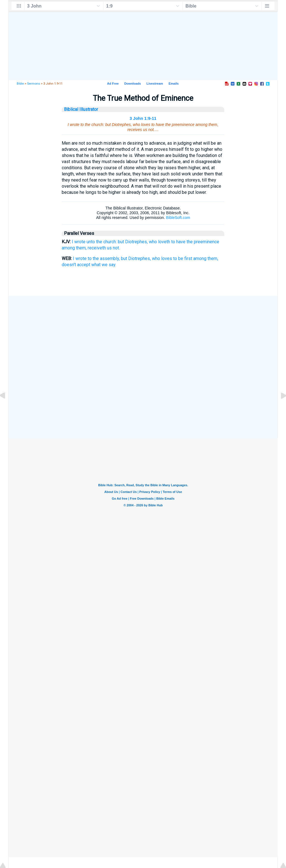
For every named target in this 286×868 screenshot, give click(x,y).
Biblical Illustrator (81, 109)
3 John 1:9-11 (143, 118)
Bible (20, 84)
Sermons (34, 84)
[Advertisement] (143, 336)
